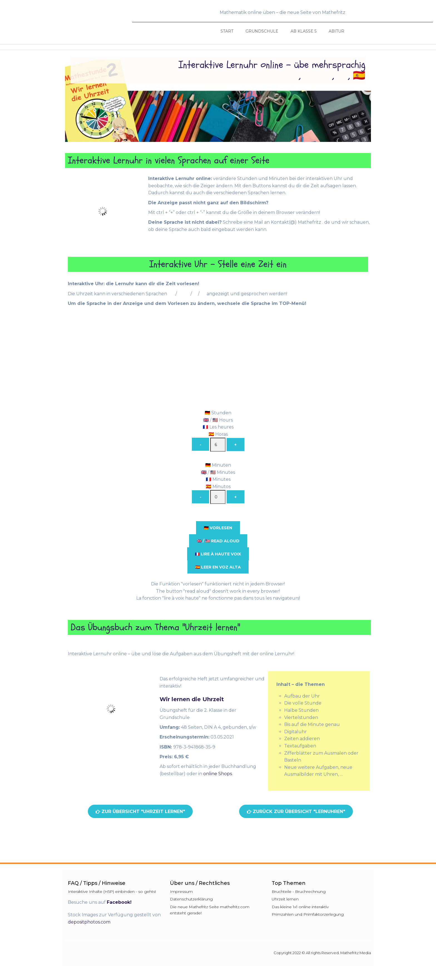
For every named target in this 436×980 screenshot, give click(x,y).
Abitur (336, 31)
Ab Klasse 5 (304, 31)
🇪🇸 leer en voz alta (218, 567)
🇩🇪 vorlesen (218, 528)
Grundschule (262, 31)
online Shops (218, 774)
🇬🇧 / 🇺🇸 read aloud (218, 541)
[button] (140, 811)
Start (227, 31)
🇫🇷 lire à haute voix (218, 554)
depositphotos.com (89, 922)
